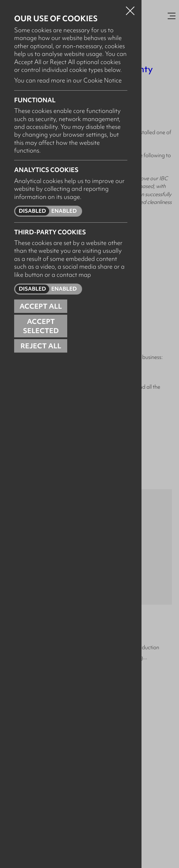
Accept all (41, 306)
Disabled (32, 211)
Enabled (64, 211)
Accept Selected (41, 326)
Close (130, 8)
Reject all (41, 346)
